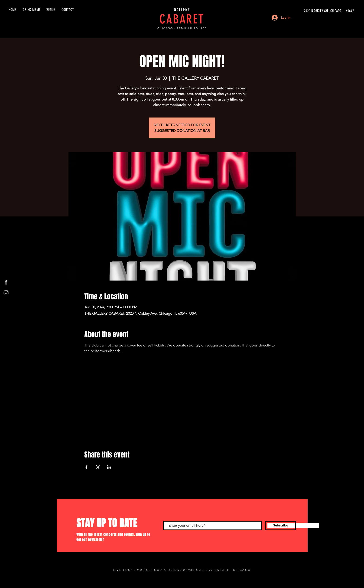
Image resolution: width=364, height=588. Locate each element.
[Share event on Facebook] (86, 467)
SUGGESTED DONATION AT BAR (182, 131)
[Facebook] (6, 282)
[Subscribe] (281, 526)
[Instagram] (6, 293)
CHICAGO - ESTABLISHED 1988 (182, 28)
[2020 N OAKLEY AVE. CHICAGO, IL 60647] (310, 11)
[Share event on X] (98, 467)
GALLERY (182, 10)
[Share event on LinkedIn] (109, 467)
